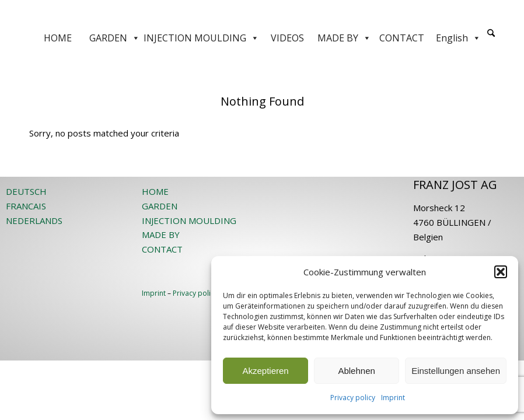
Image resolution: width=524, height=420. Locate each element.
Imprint (393, 398)
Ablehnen (356, 371)
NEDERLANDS (34, 220)
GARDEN (115, 38)
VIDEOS (287, 38)
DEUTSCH (26, 191)
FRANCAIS (26, 206)
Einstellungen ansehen (456, 371)
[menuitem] (491, 38)
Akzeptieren (265, 371)
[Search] (491, 34)
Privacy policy (353, 398)
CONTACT (402, 38)
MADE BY (344, 38)
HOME (58, 38)
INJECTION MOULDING (201, 38)
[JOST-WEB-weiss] (262, 13)
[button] (501, 272)
